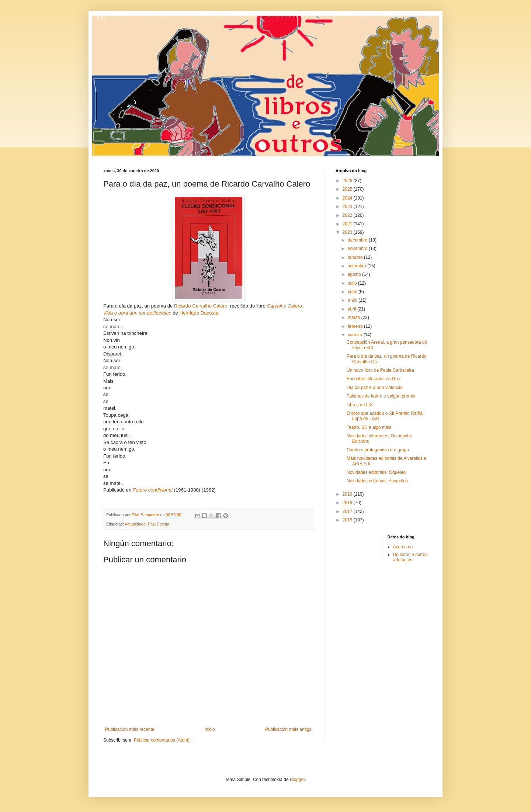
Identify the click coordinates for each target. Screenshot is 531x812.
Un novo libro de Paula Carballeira (380, 370)
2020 (348, 232)
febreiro (356, 326)
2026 (348, 181)
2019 (348, 494)
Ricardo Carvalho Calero (201, 306)
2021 (348, 224)
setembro (358, 266)
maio (353, 300)
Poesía (163, 524)
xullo (353, 283)
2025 (348, 189)
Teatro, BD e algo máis (369, 427)
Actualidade (135, 524)
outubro (356, 257)
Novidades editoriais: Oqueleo (376, 472)
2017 (348, 511)
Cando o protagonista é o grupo (378, 450)
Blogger (297, 780)
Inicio (210, 729)
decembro (358, 240)
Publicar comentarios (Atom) (162, 740)
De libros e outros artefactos (410, 557)
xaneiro (356, 335)
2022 (348, 215)
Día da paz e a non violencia (374, 388)
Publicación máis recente (130, 729)
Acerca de (403, 547)
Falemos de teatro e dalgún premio (381, 396)
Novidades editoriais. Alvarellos (377, 481)
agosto (355, 274)
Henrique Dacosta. (200, 313)
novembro (358, 249)
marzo (355, 317)
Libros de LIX (360, 405)
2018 (348, 503)
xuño (353, 292)
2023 (348, 207)
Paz (151, 524)
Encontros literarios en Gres (374, 379)
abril (353, 309)
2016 (348, 520)
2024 (348, 198)
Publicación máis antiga (288, 729)
